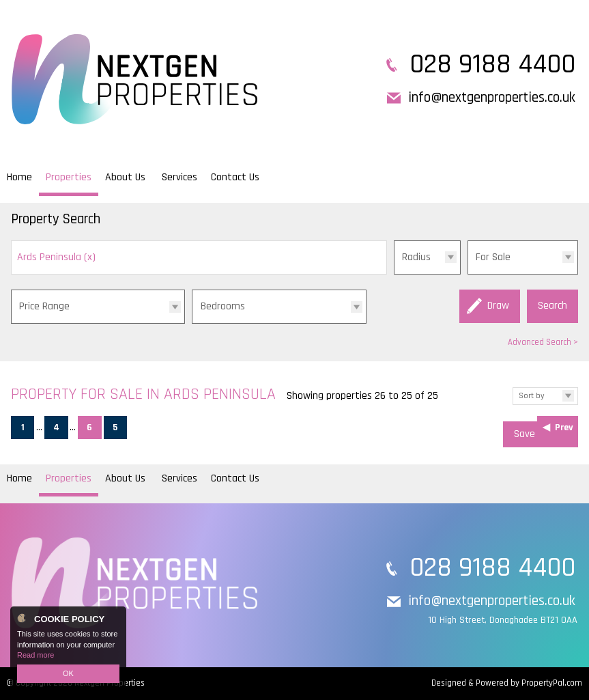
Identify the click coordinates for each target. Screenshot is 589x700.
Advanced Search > (543, 342)
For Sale (493, 257)
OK (68, 673)
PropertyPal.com (552, 683)
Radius (416, 257)
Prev (564, 428)
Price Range (44, 306)
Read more (35, 655)
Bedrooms (223, 306)
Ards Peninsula (56, 257)
